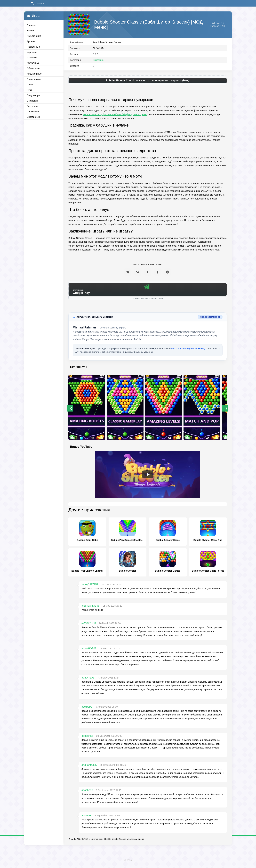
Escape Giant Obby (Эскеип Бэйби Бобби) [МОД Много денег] (115, 116)
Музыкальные (34, 74)
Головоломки (34, 79)
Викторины (33, 106)
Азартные (32, 58)
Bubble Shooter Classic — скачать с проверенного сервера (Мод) (148, 82)
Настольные (33, 47)
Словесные (33, 112)
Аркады (31, 41)
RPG (29, 90)
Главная (31, 25)
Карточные (32, 52)
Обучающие (33, 68)
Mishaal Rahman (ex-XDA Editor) (188, 350)
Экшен (30, 31)
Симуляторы (33, 95)
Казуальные (33, 63)
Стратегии (32, 101)
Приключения (34, 36)
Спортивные (33, 117)
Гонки (30, 85)
